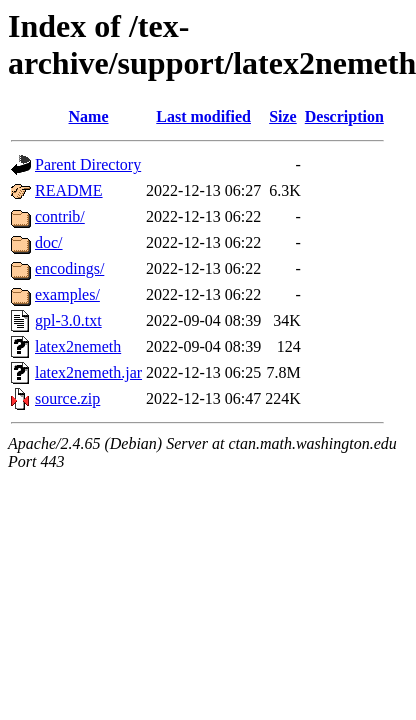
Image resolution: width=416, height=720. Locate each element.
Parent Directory (88, 164)
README (69, 190)
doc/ (49, 242)
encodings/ (69, 268)
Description (344, 116)
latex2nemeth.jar (88, 372)
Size (283, 116)
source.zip (67, 398)
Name (89, 116)
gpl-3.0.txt (68, 320)
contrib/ (60, 216)
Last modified (203, 116)
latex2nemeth (78, 346)
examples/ (67, 294)
